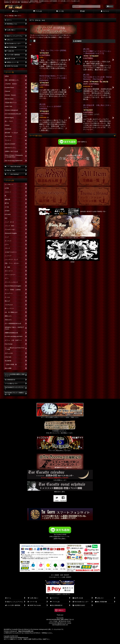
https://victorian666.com (26, 631)
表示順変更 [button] (77, 41)
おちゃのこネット (57, 643)
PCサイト (61, 610)
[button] (72, 136)
